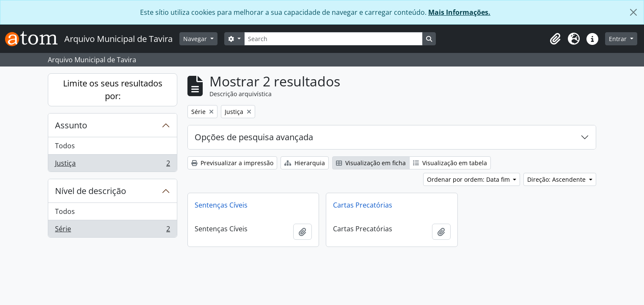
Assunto (71, 125)
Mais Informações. (459, 12)
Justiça (112, 165)
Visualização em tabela (450, 163)
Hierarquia (305, 163)
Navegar (196, 39)
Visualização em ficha (371, 163)
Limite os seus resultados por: (113, 90)
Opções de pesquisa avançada (254, 137)
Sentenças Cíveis (221, 205)
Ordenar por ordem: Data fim (469, 179)
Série (112, 230)
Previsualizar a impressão (232, 163)
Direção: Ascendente (557, 179)
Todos (65, 146)
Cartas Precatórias (363, 205)
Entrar (619, 39)
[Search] (333, 39)
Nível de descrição (91, 191)
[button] (555, 39)
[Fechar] (633, 12)
